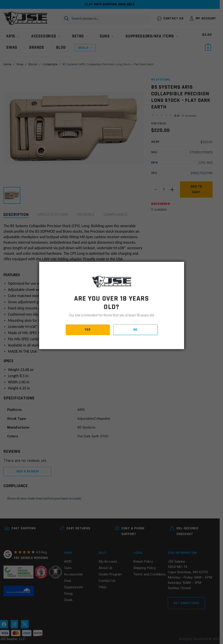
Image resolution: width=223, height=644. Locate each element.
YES (88, 330)
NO (135, 330)
